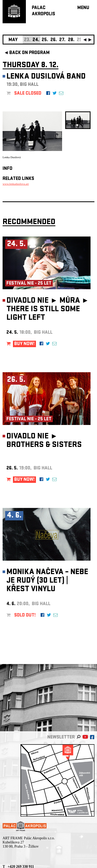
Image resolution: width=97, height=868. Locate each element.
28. (71, 40)
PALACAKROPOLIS (43, 11)
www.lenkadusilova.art (16, 184)
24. (36, 40)
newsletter (61, 738)
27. (62, 40)
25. (45, 40)
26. (54, 40)
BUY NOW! (24, 344)
